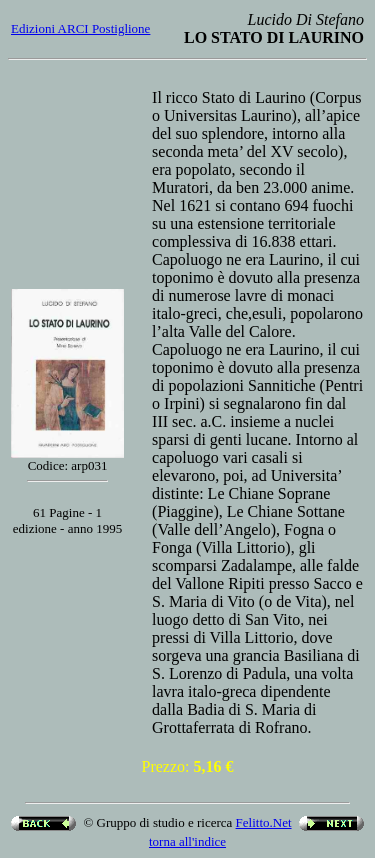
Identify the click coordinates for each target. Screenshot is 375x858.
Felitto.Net (264, 822)
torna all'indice (187, 841)
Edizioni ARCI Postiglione (80, 28)
